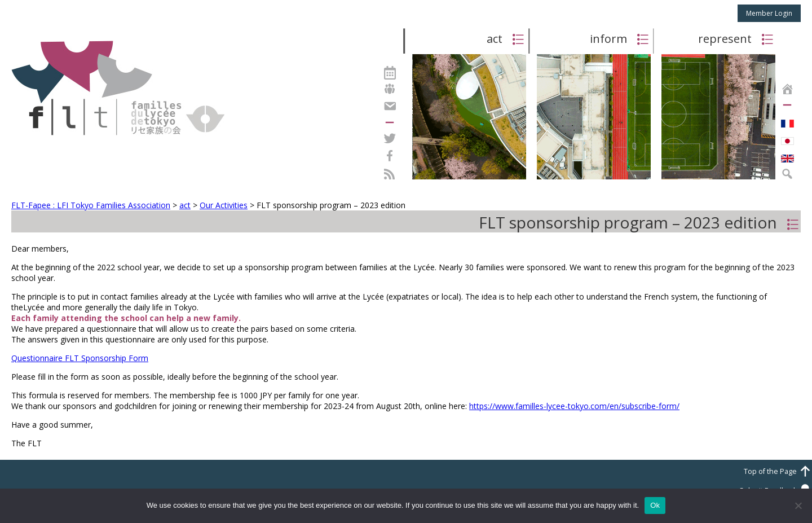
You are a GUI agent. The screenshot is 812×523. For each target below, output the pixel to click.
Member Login (769, 13)
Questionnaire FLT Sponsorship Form (80, 358)
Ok (655, 505)
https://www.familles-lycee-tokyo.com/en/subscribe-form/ (574, 406)
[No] (798, 506)
